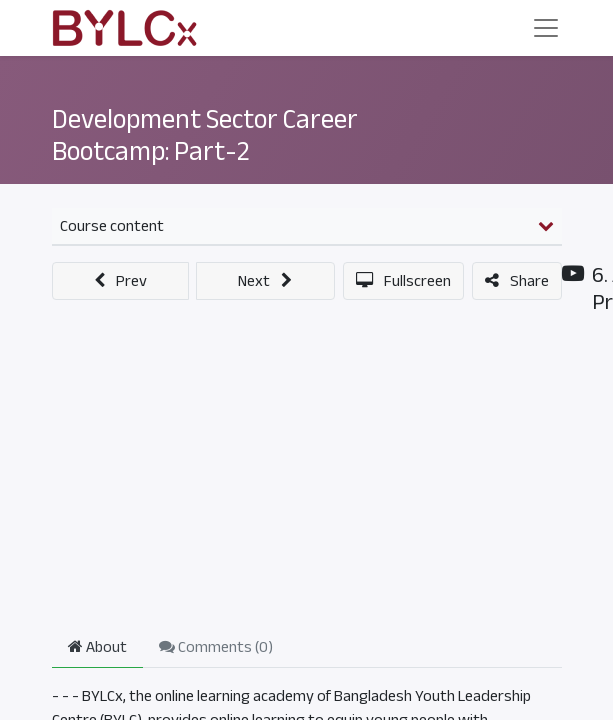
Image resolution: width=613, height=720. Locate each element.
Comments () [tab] (216, 647)
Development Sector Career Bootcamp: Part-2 (205, 135)
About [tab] (97, 647)
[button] (121, 281)
